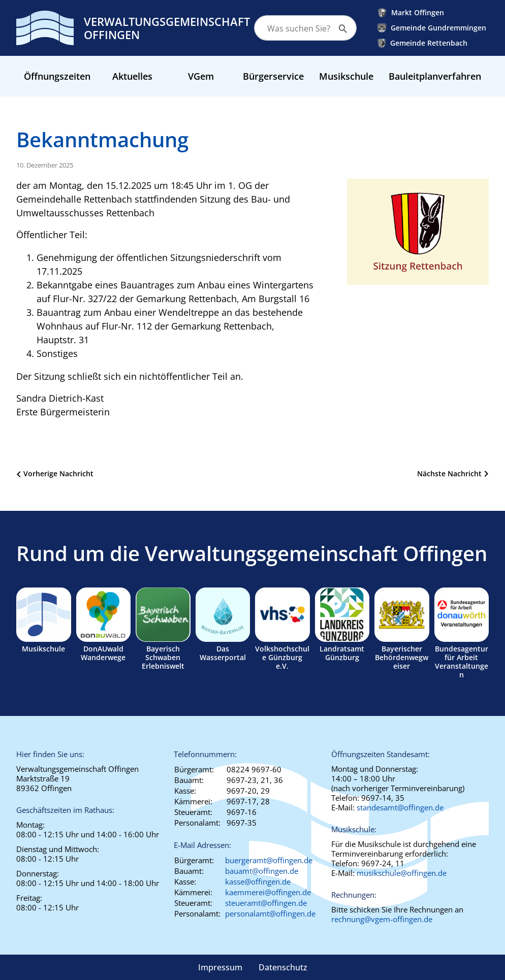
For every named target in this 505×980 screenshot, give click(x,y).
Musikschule (346, 76)
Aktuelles (132, 76)
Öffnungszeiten (57, 76)
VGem (201, 76)
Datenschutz (283, 967)
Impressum (220, 967)
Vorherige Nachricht (58, 473)
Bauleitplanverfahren (435, 76)
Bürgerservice (273, 76)
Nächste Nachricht (449, 473)
